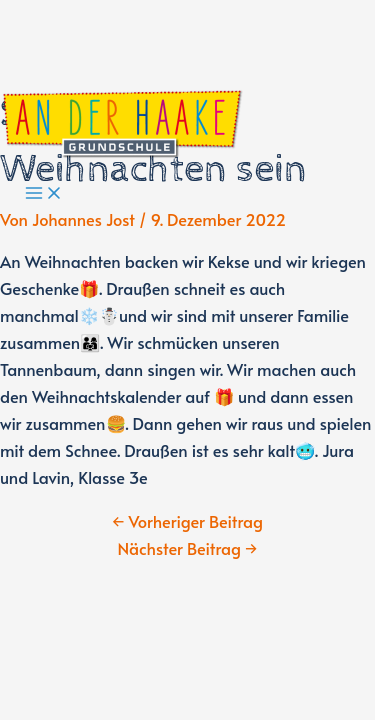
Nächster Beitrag (188, 548)
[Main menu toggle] (44, 194)
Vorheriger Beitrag (187, 521)
